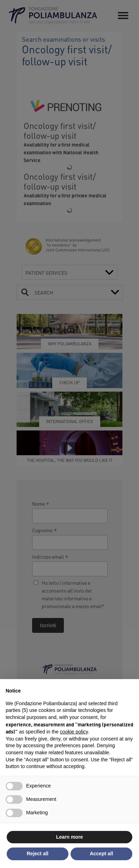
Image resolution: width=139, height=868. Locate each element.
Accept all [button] (101, 854)
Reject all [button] (38, 854)
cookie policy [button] (74, 732)
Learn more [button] (69, 837)
